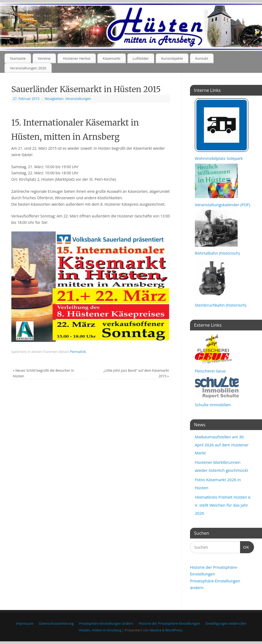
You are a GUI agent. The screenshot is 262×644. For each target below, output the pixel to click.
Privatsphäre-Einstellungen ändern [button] (106, 624)
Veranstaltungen (78, 99)
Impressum (25, 624)
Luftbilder (141, 58)
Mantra (155, 630)
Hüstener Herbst (77, 58)
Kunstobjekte (172, 58)
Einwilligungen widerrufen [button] (226, 624)
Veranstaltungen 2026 (28, 68)
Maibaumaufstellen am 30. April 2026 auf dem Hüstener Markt (222, 445)
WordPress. (174, 630)
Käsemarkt (112, 58)
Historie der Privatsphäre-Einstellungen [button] (169, 624)
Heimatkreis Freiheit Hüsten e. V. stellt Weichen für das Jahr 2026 (223, 505)
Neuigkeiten (54, 99)
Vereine (44, 58)
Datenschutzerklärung (56, 624)
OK (245, 547)
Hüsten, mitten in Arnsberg (100, 630)
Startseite (18, 58)
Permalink (78, 352)
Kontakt (202, 58)
